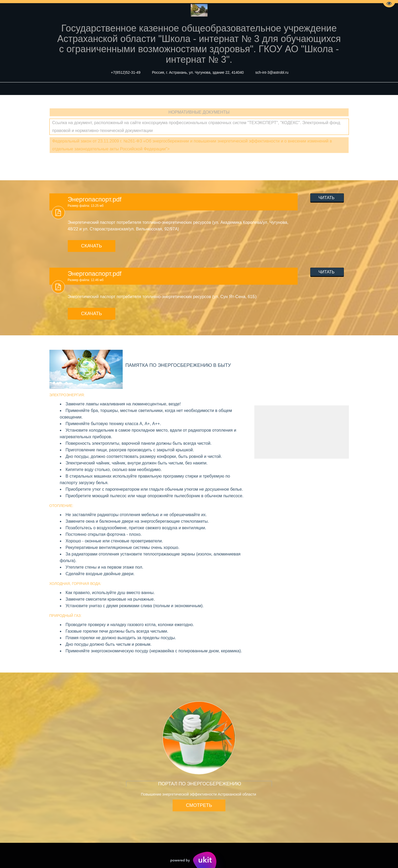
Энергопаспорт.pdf (95, 199)
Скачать (92, 246)
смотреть (199, 805)
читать (327, 198)
